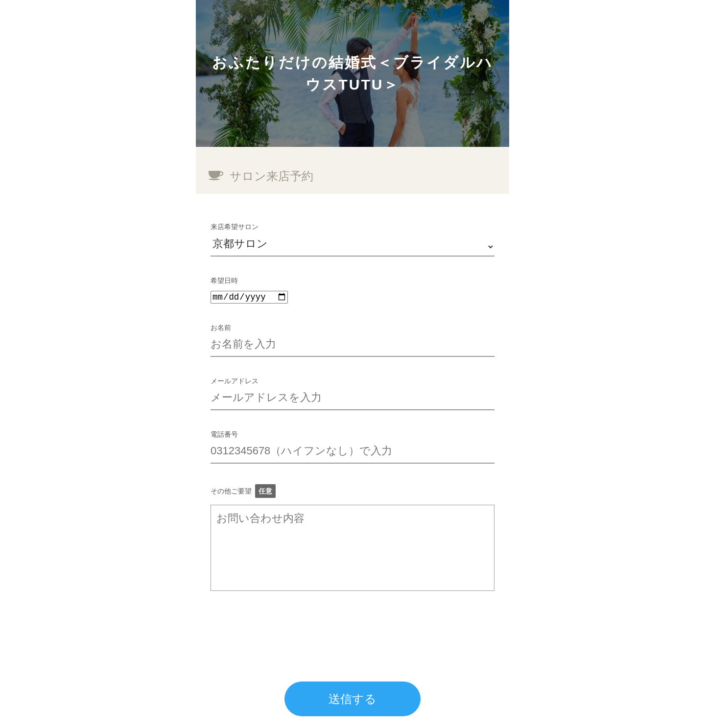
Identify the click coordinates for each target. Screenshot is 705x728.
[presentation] (285, 627)
